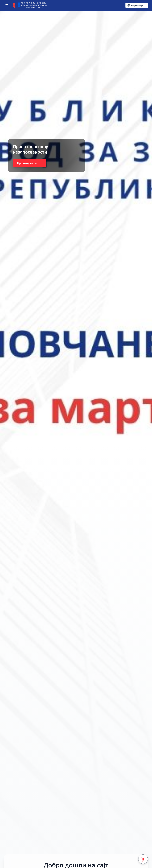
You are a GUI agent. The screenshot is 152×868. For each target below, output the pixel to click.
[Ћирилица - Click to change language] (137, 5)
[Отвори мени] (7, 5)
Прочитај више (30, 163)
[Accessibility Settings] (143, 859)
